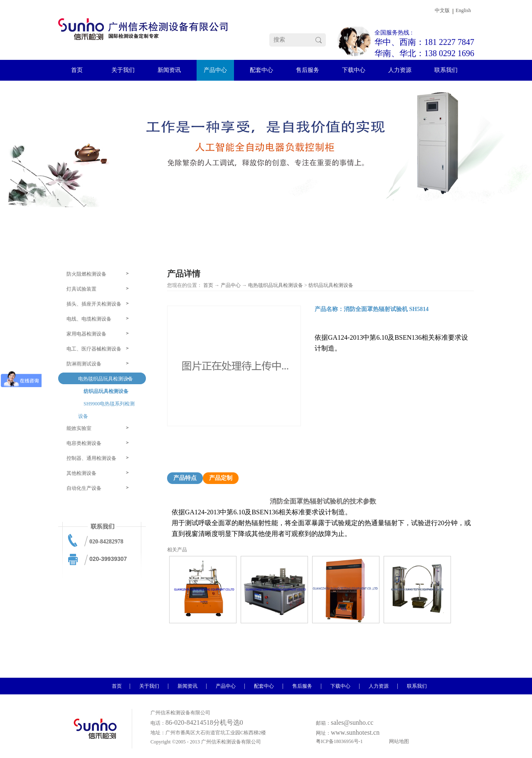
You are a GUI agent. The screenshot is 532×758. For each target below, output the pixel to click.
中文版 (442, 10)
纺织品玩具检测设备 (331, 285)
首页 (208, 285)
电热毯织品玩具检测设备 (276, 285)
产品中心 (231, 285)
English (463, 10)
